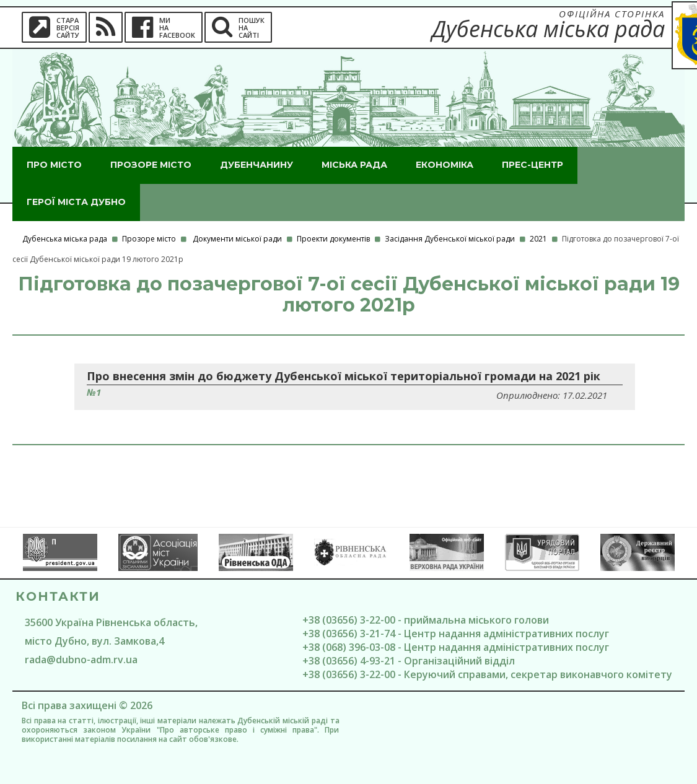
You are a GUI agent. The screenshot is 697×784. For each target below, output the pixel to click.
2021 (538, 239)
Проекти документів (333, 239)
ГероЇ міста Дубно (76, 202)
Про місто (54, 165)
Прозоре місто (151, 165)
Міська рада (354, 165)
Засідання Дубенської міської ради (450, 239)
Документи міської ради (237, 239)
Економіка (445, 165)
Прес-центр (533, 165)
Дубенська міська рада (65, 239)
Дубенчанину (256, 165)
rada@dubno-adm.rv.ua (81, 660)
